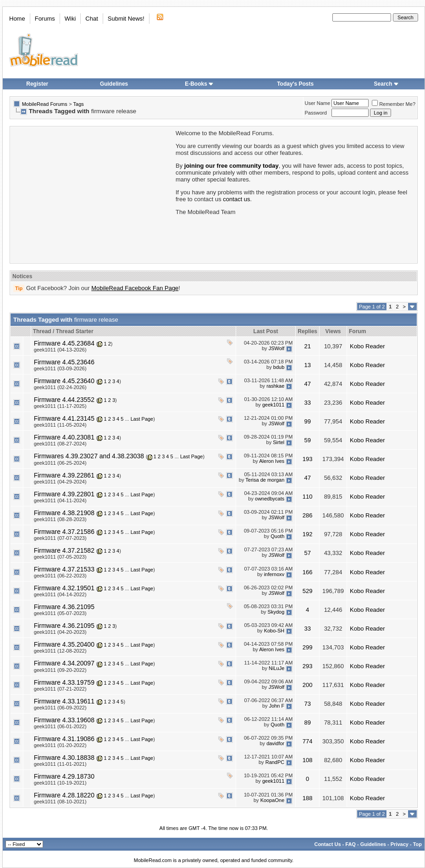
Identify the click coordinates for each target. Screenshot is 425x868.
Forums (45, 19)
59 (307, 440)
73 (307, 704)
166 (308, 572)
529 (308, 591)
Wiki (70, 19)
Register (37, 84)
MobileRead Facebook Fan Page (135, 288)
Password (316, 113)
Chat (91, 19)
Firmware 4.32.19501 (64, 588)
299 (308, 647)
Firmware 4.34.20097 (64, 663)
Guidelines (114, 84)
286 (308, 515)
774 (308, 741)
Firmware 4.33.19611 (64, 701)
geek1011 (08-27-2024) (60, 444)
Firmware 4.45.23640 (64, 381)
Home (17, 19)
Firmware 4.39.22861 (64, 475)
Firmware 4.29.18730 (64, 776)
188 (308, 798)
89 (307, 722)
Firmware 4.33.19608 (64, 720)
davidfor (275, 744)
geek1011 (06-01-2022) (60, 726)
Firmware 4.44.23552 (64, 400)
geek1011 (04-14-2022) (60, 594)
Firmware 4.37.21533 (64, 569)
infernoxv (274, 574)
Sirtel (279, 442)
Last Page (142, 419)
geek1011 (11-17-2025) (60, 406)
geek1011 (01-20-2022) (60, 745)
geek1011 (273, 405)
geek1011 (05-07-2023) (60, 613)
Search (386, 84)
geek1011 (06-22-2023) (60, 576)
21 (307, 346)
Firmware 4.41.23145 (64, 418)
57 (307, 553)
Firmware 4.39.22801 (64, 494)
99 (307, 421)
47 (307, 384)
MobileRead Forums (45, 104)
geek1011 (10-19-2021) (60, 783)
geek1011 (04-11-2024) (60, 500)
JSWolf (277, 348)
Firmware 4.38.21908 (64, 513)
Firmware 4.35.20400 (64, 644)
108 (308, 760)
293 (308, 666)
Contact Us (327, 844)
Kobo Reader (367, 346)
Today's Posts (295, 84)
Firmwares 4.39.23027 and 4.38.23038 (89, 456)
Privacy (400, 844)
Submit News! (126, 19)
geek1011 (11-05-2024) (60, 425)
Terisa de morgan (265, 480)
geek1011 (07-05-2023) (60, 557)
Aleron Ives (272, 461)
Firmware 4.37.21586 (64, 532)
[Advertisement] (92, 194)
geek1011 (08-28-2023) (60, 519)
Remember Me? (394, 104)
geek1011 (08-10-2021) (60, 802)
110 (308, 497)
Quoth (277, 537)
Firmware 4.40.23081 (64, 437)
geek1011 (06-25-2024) (60, 463)
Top (417, 844)
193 (308, 459)
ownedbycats (270, 499)
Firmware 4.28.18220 (64, 795)
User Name (318, 103)
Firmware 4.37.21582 (64, 550)
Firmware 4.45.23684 (64, 343)
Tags (79, 104)
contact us (236, 199)
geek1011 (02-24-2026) (60, 387)
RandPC (275, 763)
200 (308, 685)
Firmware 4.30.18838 (64, 758)
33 (307, 403)
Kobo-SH (274, 631)
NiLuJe (276, 668)
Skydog (276, 612)
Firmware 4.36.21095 (64, 607)
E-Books (199, 84)
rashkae (275, 386)
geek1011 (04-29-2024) (60, 482)
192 (308, 534)
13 (307, 365)
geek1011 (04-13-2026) (60, 350)
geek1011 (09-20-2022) (60, 670)
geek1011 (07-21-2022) (60, 689)
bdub (279, 367)
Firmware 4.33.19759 (64, 682)
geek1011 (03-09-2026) (60, 368)
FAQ (350, 844)
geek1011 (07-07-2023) (60, 538)
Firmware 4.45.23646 (64, 362)
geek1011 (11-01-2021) (60, 764)
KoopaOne (273, 800)
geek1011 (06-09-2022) (60, 708)
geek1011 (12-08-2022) (60, 651)
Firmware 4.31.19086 (64, 739)
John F (277, 706)
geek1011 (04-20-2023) (60, 632)
